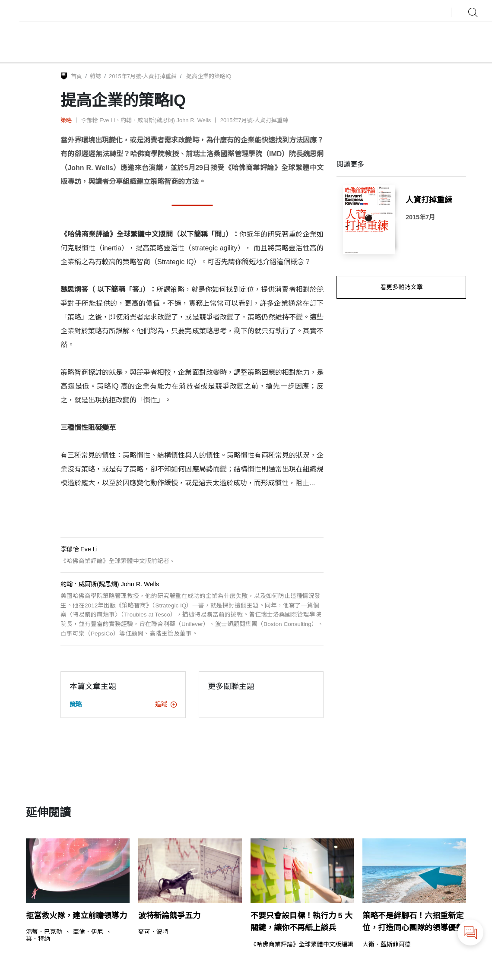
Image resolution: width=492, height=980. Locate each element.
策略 (66, 120)
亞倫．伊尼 (88, 932)
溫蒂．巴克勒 (44, 932)
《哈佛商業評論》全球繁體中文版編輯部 (305, 945)
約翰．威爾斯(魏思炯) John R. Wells (166, 120)
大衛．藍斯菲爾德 (387, 945)
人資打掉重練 (429, 200)
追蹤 (166, 704)
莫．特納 (38, 939)
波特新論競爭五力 (169, 916)
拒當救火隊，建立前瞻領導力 (76, 916)
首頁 (76, 76)
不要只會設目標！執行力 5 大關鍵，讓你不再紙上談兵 (302, 922)
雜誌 (95, 76)
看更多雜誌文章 (401, 287)
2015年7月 (420, 217)
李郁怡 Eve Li (98, 120)
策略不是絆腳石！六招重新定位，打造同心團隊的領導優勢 (413, 922)
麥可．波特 (153, 932)
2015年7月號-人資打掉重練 (143, 76)
